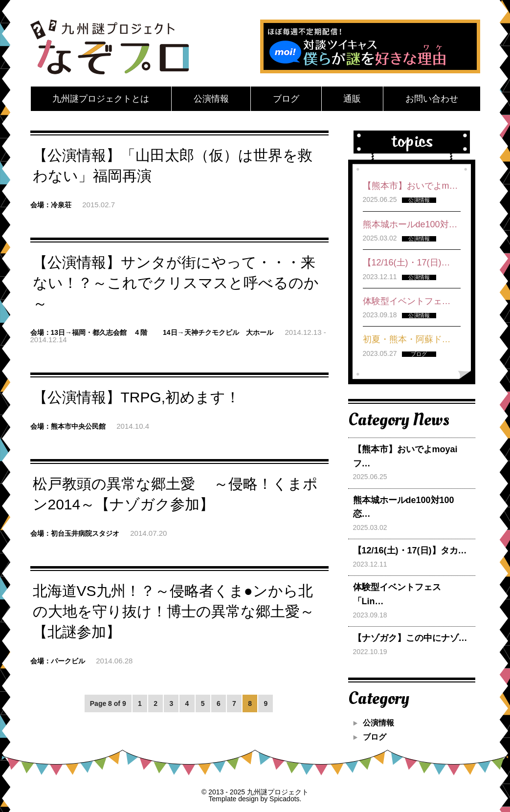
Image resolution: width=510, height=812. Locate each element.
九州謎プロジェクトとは (101, 99)
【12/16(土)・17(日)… (407, 263)
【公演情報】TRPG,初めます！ (137, 397)
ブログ (286, 99)
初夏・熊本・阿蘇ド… (407, 339)
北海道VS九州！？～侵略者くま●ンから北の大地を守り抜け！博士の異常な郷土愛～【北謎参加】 (174, 611)
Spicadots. (285, 799)
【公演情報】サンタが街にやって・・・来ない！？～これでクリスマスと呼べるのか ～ (176, 283)
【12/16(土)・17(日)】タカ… (410, 550)
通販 (352, 99)
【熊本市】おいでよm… (410, 186)
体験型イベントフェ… (407, 301)
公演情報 (211, 99)
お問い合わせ (432, 99)
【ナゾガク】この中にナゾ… (410, 638)
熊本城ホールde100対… (410, 224)
